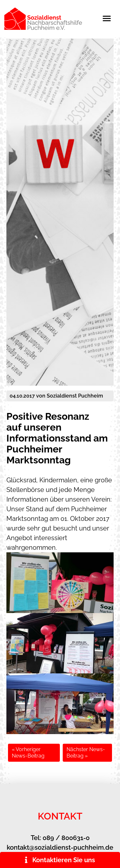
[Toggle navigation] (110, 18)
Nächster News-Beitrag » (86, 753)
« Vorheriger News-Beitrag (28, 753)
